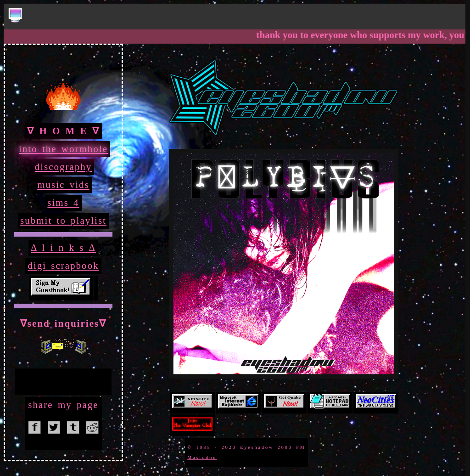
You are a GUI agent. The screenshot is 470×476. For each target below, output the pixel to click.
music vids (63, 185)
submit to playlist (63, 221)
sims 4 (63, 203)
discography (64, 167)
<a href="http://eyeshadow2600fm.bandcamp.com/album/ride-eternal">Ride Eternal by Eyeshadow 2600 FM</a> (63, 380)
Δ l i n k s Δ (63, 248)
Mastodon (202, 457)
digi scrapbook (63, 266)
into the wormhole (63, 149)
